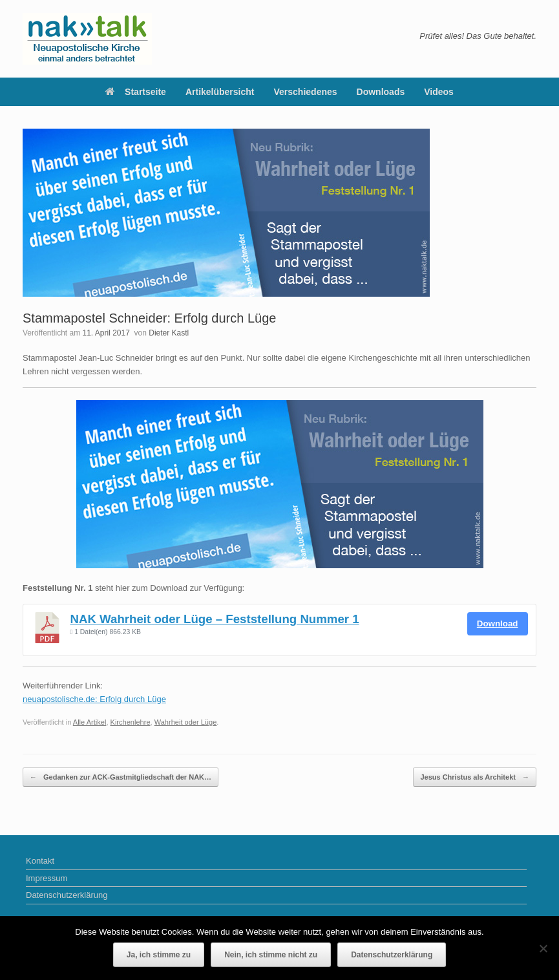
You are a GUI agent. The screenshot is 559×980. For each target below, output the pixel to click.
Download (498, 623)
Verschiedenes (306, 92)
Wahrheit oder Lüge (186, 722)
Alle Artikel (90, 722)
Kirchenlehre (131, 722)
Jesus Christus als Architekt (475, 777)
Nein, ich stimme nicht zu (271, 955)
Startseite (136, 92)
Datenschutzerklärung (67, 895)
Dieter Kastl (169, 333)
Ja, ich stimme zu (159, 955)
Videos (439, 92)
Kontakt (40, 861)
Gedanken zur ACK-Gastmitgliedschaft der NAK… (121, 777)
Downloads (381, 92)
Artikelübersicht (220, 92)
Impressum (47, 878)
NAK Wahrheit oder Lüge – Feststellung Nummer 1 (215, 619)
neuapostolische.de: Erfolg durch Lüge (94, 699)
